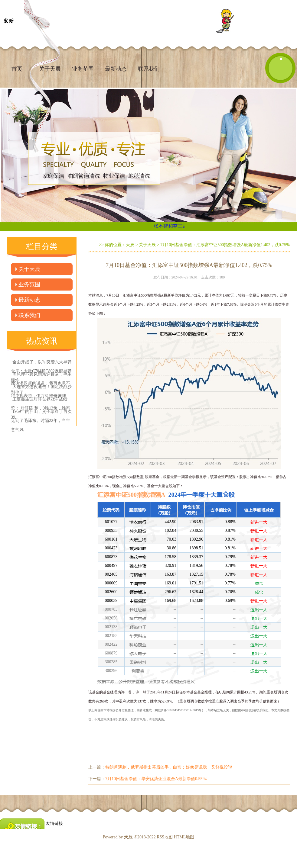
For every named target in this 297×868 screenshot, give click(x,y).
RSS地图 (165, 837)
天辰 (130, 245)
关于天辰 (29, 269)
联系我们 (149, 69)
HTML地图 (184, 837)
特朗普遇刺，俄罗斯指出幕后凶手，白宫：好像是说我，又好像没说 (169, 767)
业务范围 (83, 69)
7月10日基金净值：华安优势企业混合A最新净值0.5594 (156, 779)
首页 (17, 69)
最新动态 (116, 69)
